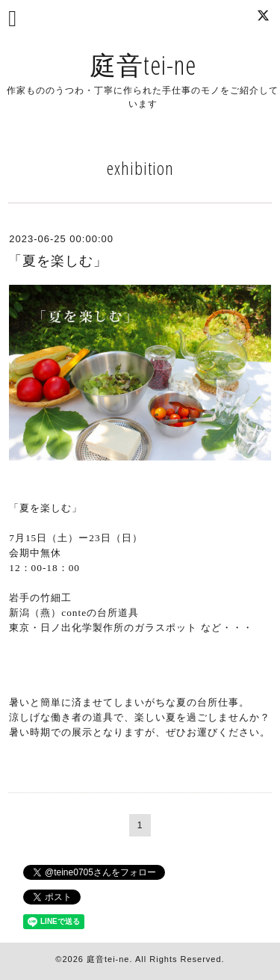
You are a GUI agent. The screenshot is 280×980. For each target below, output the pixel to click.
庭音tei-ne (143, 65)
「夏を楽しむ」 (58, 261)
